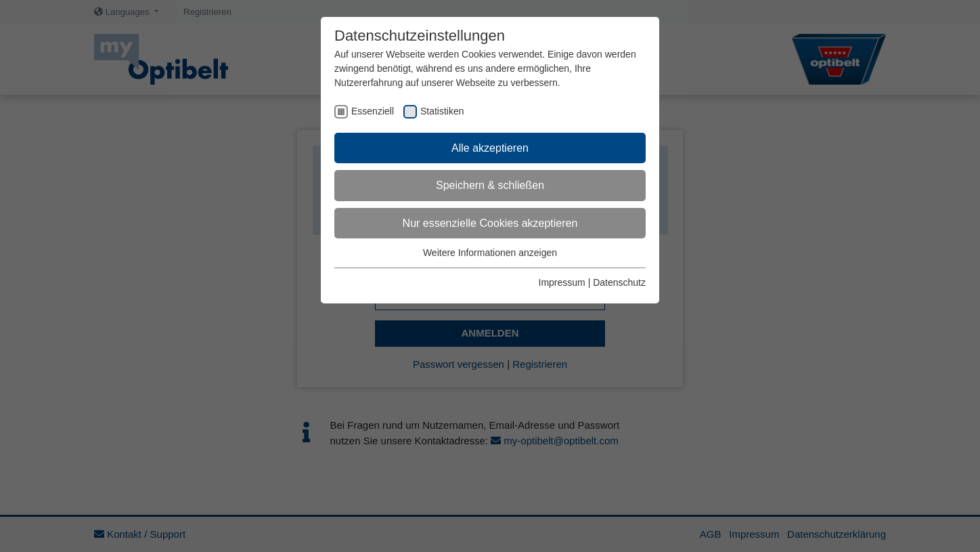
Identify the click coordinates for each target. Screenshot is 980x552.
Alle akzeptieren (490, 148)
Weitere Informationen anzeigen (490, 253)
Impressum (562, 282)
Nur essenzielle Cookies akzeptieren (490, 223)
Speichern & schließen (490, 185)
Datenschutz (619, 282)
